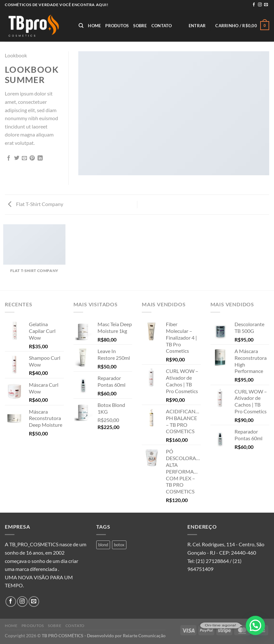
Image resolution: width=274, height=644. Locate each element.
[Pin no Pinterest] (32, 158)
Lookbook (16, 55)
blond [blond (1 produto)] (103, 545)
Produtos (117, 26)
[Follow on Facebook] (254, 5)
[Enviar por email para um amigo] (24, 158)
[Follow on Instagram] (260, 5)
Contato (162, 26)
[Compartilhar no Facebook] (9, 158)
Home (94, 26)
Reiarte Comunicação (144, 636)
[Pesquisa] (81, 26)
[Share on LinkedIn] (40, 158)
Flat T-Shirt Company (36, 204)
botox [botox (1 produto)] (119, 545)
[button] (255, 625)
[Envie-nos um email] (266, 5)
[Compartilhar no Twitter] (17, 158)
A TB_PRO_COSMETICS (32, 544)
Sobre (140, 26)
